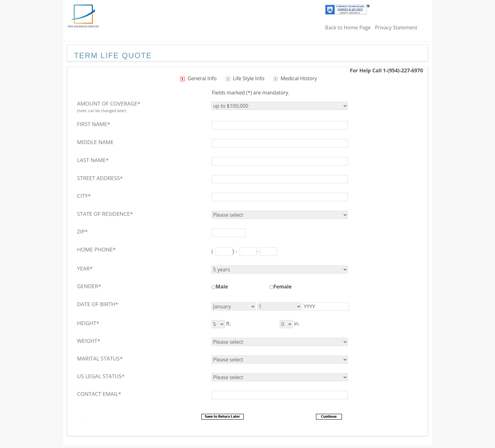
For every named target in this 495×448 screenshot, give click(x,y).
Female (283, 287)
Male (222, 287)
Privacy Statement (396, 27)
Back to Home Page (348, 27)
